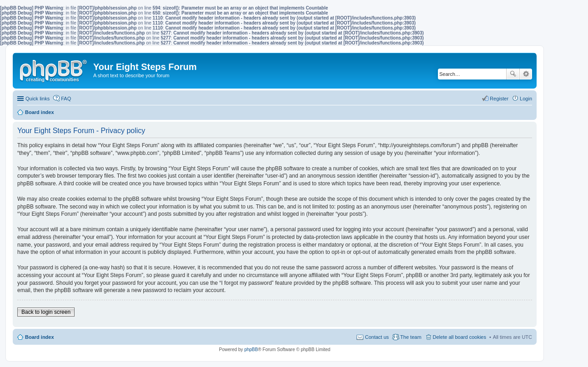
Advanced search (526, 74)
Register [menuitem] (499, 99)
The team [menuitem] (411, 337)
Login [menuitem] (526, 99)
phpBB (251, 350)
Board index (40, 337)
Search (513, 74)
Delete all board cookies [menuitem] (460, 337)
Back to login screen (46, 312)
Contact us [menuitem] (377, 337)
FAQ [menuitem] (66, 99)
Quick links (38, 99)
